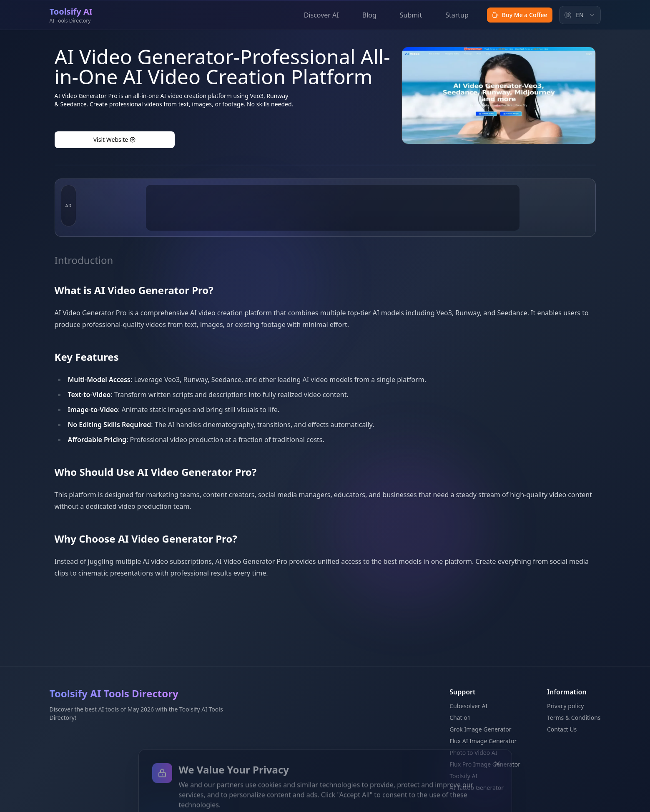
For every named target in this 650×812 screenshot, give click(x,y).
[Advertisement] (333, 247)
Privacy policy (566, 706)
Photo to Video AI (473, 753)
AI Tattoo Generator (477, 788)
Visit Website (115, 140)
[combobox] (580, 15)
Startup (457, 15)
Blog (369, 15)
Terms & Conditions (574, 718)
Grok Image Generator (480, 729)
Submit (411, 15)
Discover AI (321, 15)
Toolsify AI (463, 776)
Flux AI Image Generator (483, 741)
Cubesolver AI (468, 706)
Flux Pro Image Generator (485, 764)
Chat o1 (460, 718)
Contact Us (562, 729)
